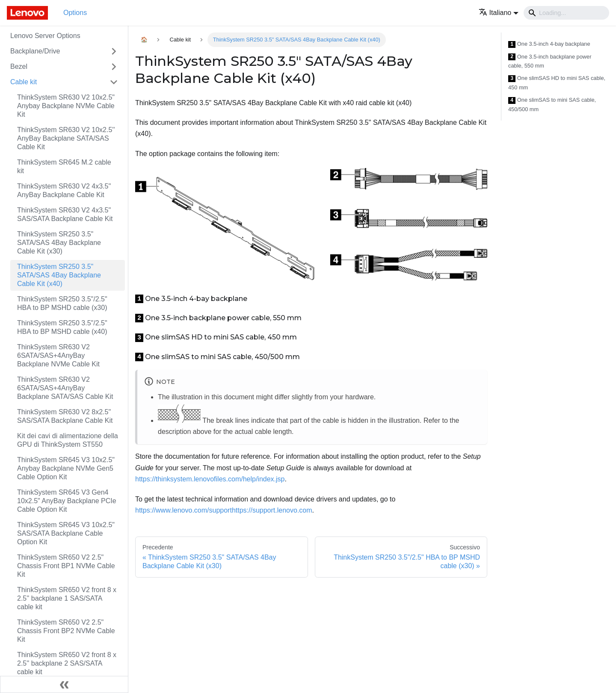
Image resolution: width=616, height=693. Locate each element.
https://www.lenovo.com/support (184, 510)
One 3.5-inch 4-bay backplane (549, 44)
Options (75, 13)
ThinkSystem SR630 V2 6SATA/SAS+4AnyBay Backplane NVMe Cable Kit (58, 355)
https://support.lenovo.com (272, 510)
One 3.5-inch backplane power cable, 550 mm (550, 61)
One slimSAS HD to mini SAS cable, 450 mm (557, 83)
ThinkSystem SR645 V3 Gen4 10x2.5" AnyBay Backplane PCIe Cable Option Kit (67, 501)
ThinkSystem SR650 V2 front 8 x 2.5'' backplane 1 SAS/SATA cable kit (67, 598)
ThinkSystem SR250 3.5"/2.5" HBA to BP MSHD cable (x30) (62, 303)
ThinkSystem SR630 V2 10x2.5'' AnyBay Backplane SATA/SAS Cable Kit (66, 138)
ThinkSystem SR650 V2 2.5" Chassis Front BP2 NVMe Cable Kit (66, 631)
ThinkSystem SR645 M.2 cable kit (64, 167)
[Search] (566, 13)
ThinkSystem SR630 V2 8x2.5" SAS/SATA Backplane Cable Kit (65, 416)
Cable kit (24, 82)
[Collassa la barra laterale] (64, 684)
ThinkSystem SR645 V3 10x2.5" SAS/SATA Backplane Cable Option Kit (66, 533)
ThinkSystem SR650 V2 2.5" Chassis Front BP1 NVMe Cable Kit (66, 566)
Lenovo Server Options (45, 36)
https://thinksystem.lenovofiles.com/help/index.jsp (210, 479)
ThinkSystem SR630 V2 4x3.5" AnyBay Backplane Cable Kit (64, 190)
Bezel (19, 66)
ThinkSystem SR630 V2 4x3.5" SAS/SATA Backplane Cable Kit (65, 214)
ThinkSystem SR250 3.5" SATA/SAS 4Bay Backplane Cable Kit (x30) (59, 243)
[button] (499, 13)
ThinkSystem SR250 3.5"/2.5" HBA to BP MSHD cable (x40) (62, 327)
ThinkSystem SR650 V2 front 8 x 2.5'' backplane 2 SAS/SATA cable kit (67, 663)
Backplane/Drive (35, 51)
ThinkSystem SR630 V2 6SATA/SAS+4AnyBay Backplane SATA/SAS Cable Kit (65, 388)
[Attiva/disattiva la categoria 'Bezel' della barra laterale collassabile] (114, 67)
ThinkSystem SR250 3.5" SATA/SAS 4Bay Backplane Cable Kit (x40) (59, 275)
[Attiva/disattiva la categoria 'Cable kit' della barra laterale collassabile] (114, 82)
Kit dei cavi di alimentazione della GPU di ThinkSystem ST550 (68, 440)
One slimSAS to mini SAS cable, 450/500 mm (552, 105)
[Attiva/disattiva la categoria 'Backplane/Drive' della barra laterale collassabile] (114, 51)
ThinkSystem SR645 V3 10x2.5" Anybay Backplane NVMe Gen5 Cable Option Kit (66, 468)
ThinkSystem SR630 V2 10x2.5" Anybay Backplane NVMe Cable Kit (66, 106)
